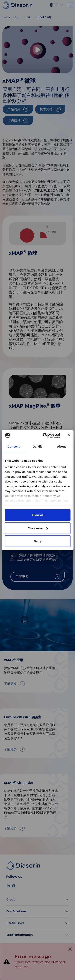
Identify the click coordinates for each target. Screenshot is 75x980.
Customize (38, 528)
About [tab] (61, 446)
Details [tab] (38, 446)
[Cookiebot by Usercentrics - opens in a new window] (45, 435)
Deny (37, 541)
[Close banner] (69, 435)
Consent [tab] (13, 446)
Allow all (37, 515)
